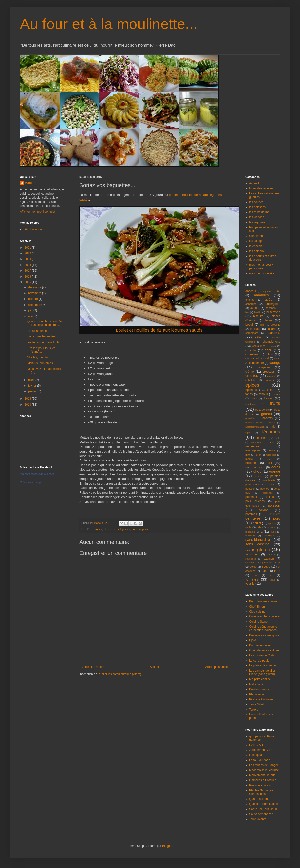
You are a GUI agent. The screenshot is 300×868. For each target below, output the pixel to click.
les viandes (257, 217)
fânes (249, 394)
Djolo (253, 640)
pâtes (271, 485)
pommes (251, 514)
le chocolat (256, 246)
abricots (251, 291)
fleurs (254, 398)
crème (250, 372)
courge (275, 363)
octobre (33, 299)
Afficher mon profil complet (37, 212)
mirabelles (271, 455)
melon (272, 450)
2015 (28, 282)
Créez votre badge (31, 482)
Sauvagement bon (261, 814)
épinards (251, 390)
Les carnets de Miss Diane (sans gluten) (262, 672)
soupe (266, 567)
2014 (28, 399)
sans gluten (258, 549)
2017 (28, 271)
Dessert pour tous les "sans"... (41, 350)
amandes (261, 295)
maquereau (253, 446)
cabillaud (255, 329)
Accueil (155, 667)
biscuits (258, 316)
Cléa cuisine (257, 612)
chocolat (251, 350)
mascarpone (253, 450)
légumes (125, 529)
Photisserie (256, 694)
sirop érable (265, 563)
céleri (259, 337)
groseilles (251, 418)
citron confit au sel (257, 358)
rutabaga (269, 536)
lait (273, 427)
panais (258, 476)
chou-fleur (252, 354)
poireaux (251, 497)
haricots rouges (254, 422)
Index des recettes (261, 188)
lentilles (261, 438)
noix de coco (255, 467)
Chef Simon (257, 607)
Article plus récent (92, 667)
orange (275, 471)
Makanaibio (257, 684)
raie (259, 527)
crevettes (269, 372)
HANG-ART (257, 745)
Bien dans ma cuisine (263, 601)
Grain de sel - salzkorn (264, 650)
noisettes (251, 463)
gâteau (267, 414)
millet (258, 455)
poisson (274, 505)
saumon (269, 559)
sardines (271, 554)
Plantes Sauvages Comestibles (261, 792)
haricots (268, 418)
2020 (28, 253)
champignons (271, 342)
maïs (272, 442)
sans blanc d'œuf (259, 540)
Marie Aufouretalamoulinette (37, 474)
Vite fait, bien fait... (40, 357)
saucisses (251, 559)
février (33, 386)
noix (269, 463)
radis (248, 527)
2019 (28, 259)
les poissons (257, 207)
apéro (269, 300)
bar (247, 312)
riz (261, 532)
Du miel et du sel (260, 645)
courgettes (263, 367)
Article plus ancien (217, 667)
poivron (136, 529)
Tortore (254, 710)
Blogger (167, 846)
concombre (256, 363)
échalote (251, 380)
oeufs (276, 467)
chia (274, 346)
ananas (250, 300)
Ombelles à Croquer (262, 780)
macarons (256, 442)
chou (106, 529)
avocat (255, 308)
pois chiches (255, 501)
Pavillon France (259, 689)
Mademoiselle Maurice (264, 770)
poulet (146, 529)
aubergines (273, 304)
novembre (35, 293)
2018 (28, 265)
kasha (272, 422)
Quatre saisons (259, 799)
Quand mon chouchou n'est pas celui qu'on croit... (45, 323)
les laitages (257, 241)
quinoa (272, 523)
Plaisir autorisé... (38, 331)
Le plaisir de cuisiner (263, 665)
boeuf (249, 325)
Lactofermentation (255, 427)
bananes (270, 308)
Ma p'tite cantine (260, 679)
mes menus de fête (262, 273)
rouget (273, 532)
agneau (267, 291)
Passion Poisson (260, 785)
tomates (252, 579)
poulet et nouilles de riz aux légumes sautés (159, 330)
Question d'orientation (264, 804)
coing (277, 359)
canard (271, 329)
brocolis (276, 325)
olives (257, 472)
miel (248, 455)
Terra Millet (256, 704)
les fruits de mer (260, 212)
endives (269, 380)
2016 (28, 277)
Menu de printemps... (41, 363)
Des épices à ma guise (264, 635)
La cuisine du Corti (261, 655)
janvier (33, 391)
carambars (252, 333)
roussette (250, 536)
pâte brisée (269, 480)
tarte (277, 571)
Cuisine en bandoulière (264, 616)
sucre (264, 571)
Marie (29, 183)
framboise (251, 404)
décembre (35, 287)
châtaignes (259, 346)
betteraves (273, 312)
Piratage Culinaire (261, 699)
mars (32, 380)
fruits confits (263, 410)
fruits (275, 403)
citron (269, 354)
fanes (270, 390)
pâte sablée (253, 485)
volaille (250, 584)
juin (31, 310)
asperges (251, 304)
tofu (271, 575)
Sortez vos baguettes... (43, 336)
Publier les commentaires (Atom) (120, 674)
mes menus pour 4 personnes (261, 266)
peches (265, 489)
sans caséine (257, 544)
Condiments (257, 236)
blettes (268, 320)
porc (277, 518)
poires (270, 497)
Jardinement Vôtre (261, 750)
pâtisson (250, 489)
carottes (97, 529)
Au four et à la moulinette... (109, 24)
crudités (252, 376)
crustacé (272, 376)
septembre (35, 305)
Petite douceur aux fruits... (45, 342)
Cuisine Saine (258, 622)
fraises (268, 398)
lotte (278, 438)
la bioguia (255, 755)
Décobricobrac (33, 229)
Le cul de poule (259, 661)
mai (31, 316)
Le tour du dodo (260, 760)
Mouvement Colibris (262, 775)
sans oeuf (252, 554)
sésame (250, 563)
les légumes (257, 222)
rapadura (271, 527)
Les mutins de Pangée (264, 765)
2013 (28, 405)
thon (255, 575)
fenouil (263, 394)
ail (279, 291)
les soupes (256, 202)
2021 (28, 248)
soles (253, 567)
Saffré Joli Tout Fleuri (263, 809)
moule (249, 459)
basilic (258, 312)
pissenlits (268, 493)
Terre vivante (258, 819)
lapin (248, 432)
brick (262, 325)
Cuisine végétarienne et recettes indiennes (263, 628)
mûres (269, 459)
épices (115, 529)
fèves (277, 394)
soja (278, 562)
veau (272, 580)
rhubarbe (250, 532)
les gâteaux (257, 251)
